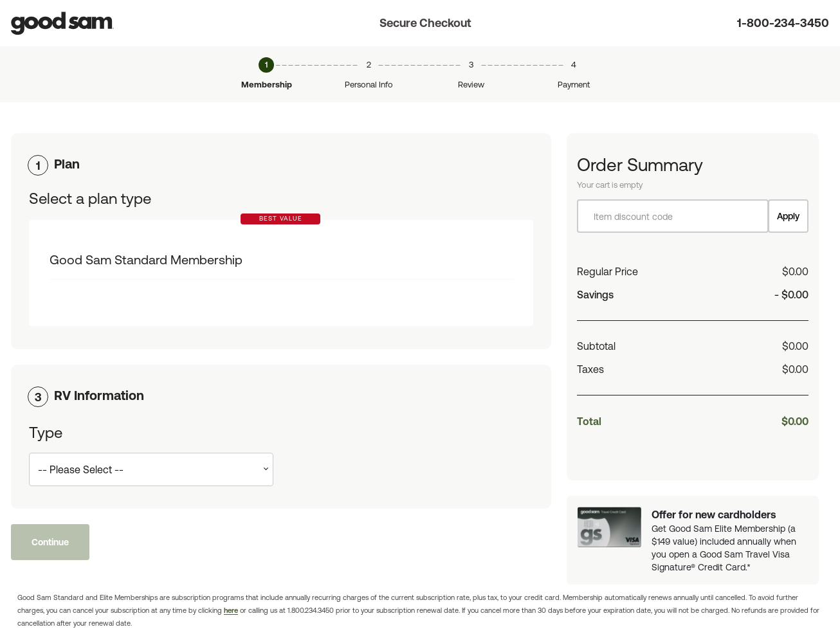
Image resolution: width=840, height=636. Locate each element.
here (231, 610)
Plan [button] (67, 164)
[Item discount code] (673, 216)
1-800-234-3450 (783, 23)
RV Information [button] (99, 395)
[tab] (281, 164)
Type (46, 432)
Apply (788, 216)
